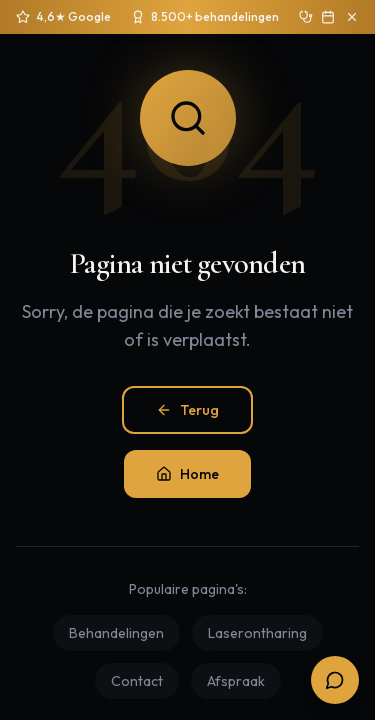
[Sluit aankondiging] (352, 17)
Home (187, 474)
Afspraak (236, 681)
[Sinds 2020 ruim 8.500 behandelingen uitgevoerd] (205, 17)
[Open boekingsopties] (335, 680)
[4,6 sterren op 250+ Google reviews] (63, 17)
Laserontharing (257, 633)
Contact (137, 681)
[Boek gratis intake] (328, 17)
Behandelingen (116, 633)
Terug (187, 410)
